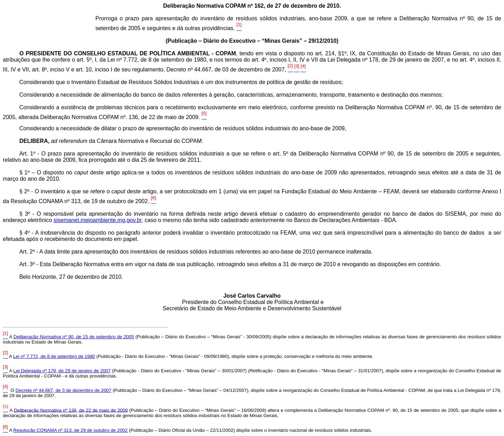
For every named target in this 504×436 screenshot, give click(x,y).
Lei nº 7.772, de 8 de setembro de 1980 (54, 356)
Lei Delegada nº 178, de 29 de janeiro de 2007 (62, 371)
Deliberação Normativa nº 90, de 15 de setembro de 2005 (74, 337)
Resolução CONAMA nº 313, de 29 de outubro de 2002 (70, 430)
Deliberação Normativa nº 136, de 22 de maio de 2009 (71, 410)
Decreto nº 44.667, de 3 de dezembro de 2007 (63, 390)
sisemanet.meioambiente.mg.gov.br (97, 220)
